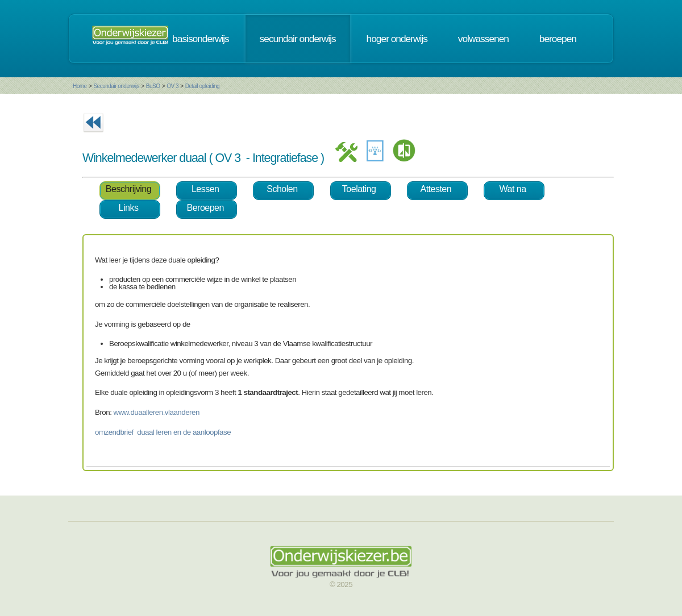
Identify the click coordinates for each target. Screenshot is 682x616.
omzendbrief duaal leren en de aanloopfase (163, 432)
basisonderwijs (201, 39)
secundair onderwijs (298, 39)
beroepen (558, 39)
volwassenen (483, 39)
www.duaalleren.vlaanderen (157, 412)
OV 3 (172, 86)
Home (80, 86)
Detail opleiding (202, 86)
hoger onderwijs (397, 39)
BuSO (153, 86)
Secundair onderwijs (116, 86)
